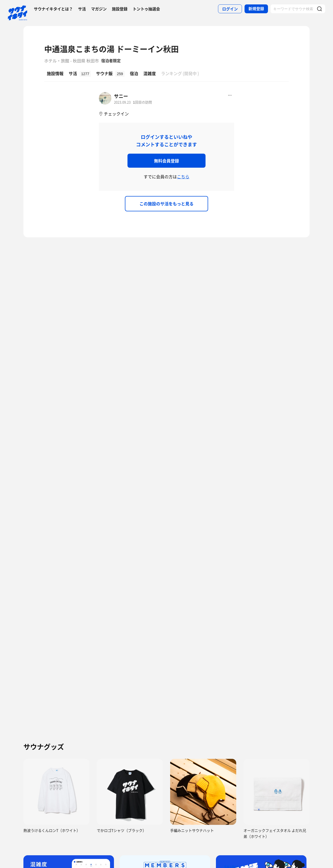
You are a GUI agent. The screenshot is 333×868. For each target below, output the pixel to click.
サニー (121, 96)
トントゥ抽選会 (146, 9)
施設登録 (120, 9)
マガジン (99, 9)
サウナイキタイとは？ (53, 9)
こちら (183, 177)
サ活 (82, 9)
